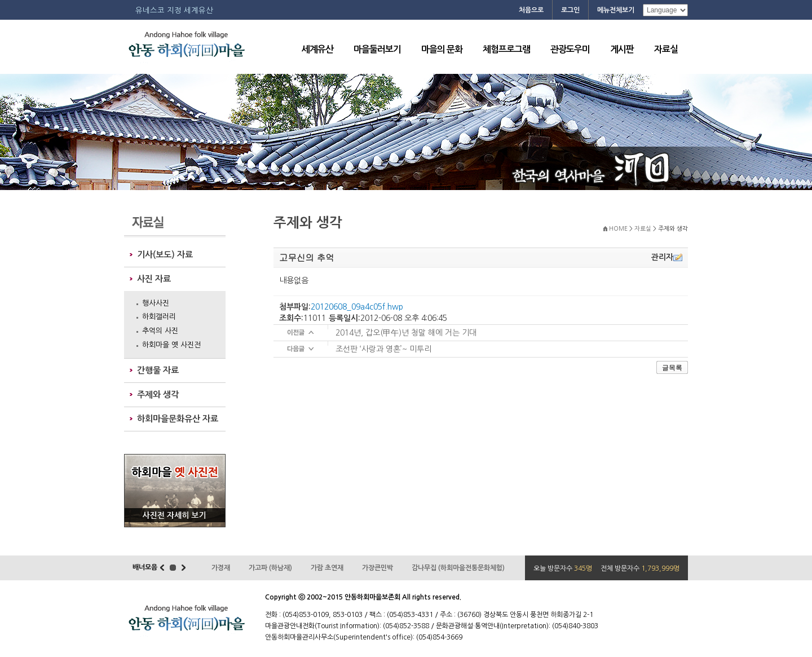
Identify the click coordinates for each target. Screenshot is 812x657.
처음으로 (531, 10)
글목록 (672, 368)
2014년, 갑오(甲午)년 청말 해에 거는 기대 (406, 333)
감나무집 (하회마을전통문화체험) (458, 568)
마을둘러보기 (377, 49)
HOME (618, 229)
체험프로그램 (506, 49)
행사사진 (156, 303)
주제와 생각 (158, 394)
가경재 (221, 568)
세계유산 (317, 49)
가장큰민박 (378, 568)
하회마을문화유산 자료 (178, 419)
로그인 (570, 10)
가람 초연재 (327, 568)
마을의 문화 (442, 49)
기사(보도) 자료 (165, 255)
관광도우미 (570, 49)
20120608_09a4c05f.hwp (357, 307)
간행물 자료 (158, 370)
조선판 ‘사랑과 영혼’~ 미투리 (383, 349)
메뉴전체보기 (616, 10)
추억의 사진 (160, 331)
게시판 (622, 49)
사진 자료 (154, 279)
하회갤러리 (159, 317)
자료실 (666, 49)
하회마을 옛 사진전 (171, 345)
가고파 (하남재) (270, 568)
